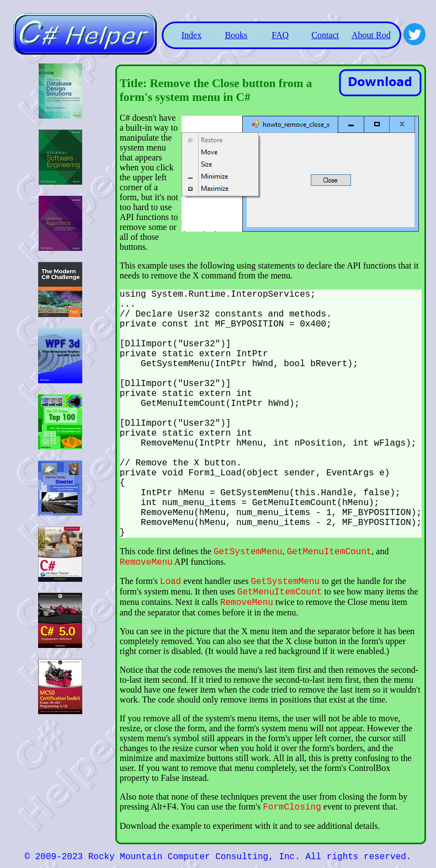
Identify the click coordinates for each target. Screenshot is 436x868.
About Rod (371, 35)
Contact (325, 35)
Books (236, 35)
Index (192, 35)
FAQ (280, 35)
